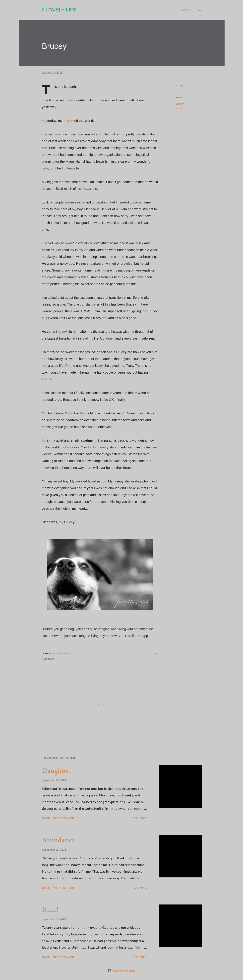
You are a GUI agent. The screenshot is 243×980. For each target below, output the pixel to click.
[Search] (186, 10)
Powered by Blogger (121, 971)
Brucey (68, 121)
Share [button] (180, 86)
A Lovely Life (59, 10)
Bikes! (50, 909)
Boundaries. (59, 840)
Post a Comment (63, 818)
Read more (140, 818)
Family (180, 109)
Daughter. (57, 770)
